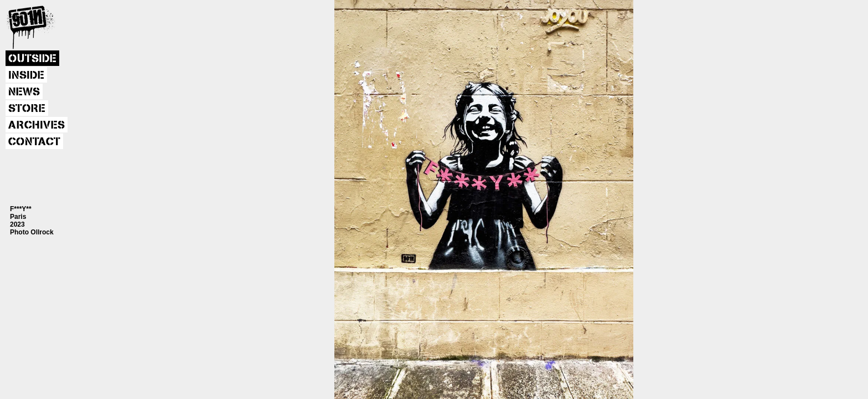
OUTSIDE (32, 59)
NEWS (24, 92)
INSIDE (26, 75)
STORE (27, 109)
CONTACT (34, 142)
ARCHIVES (37, 125)
